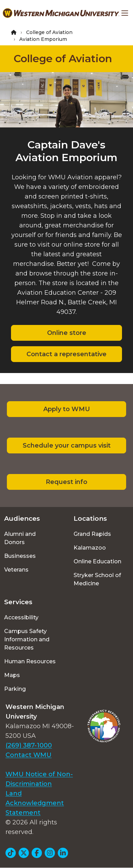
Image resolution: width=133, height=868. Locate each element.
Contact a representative (66, 354)
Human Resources (30, 661)
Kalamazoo (90, 548)
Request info (66, 482)
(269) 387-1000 (29, 745)
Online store (67, 333)
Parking (15, 689)
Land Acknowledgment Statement (35, 803)
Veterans (16, 570)
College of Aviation (49, 32)
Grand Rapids (92, 534)
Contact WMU (29, 755)
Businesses (20, 556)
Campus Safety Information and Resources (27, 639)
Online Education (97, 561)
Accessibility (21, 617)
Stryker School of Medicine (97, 579)
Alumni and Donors (20, 538)
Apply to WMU (67, 409)
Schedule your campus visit (67, 446)
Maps (12, 675)
